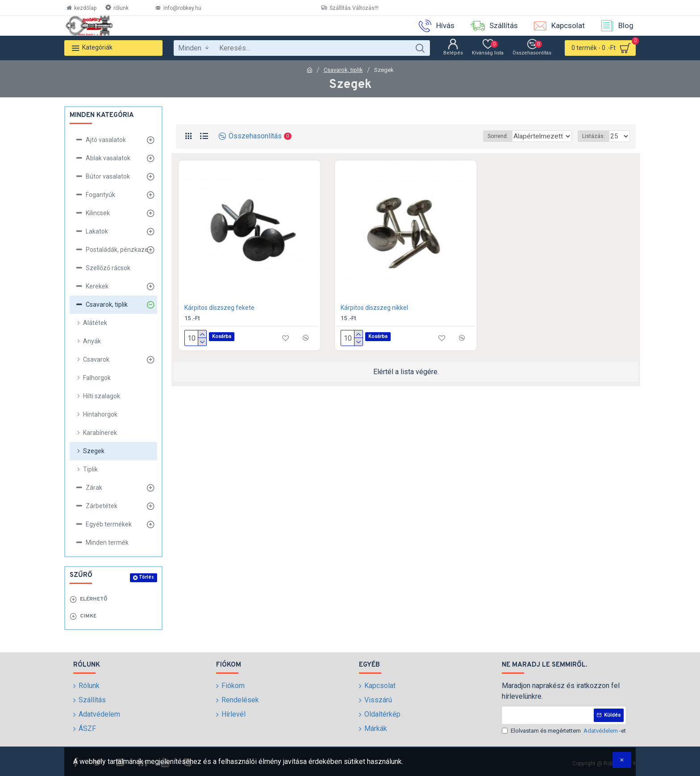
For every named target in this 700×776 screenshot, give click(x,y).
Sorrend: (476, 136)
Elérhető (94, 599)
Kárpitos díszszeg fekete (219, 308)
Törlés (146, 577)
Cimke (88, 616)
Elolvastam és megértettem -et (564, 731)
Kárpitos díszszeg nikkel (374, 308)
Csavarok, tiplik (343, 70)
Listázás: (596, 136)
